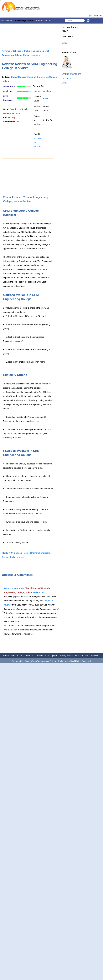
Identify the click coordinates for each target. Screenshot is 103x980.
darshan (47, 91)
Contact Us (41, 655)
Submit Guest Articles (13, 655)
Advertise (94, 655)
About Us (29, 655)
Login (89, 15)
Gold (46, 99)
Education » (7, 21)
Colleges (17, 51)
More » (48, 21)
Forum (39, 21)
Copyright (53, 655)
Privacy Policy (66, 655)
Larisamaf (66, 79)
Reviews (6, 51)
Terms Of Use (81, 655)
